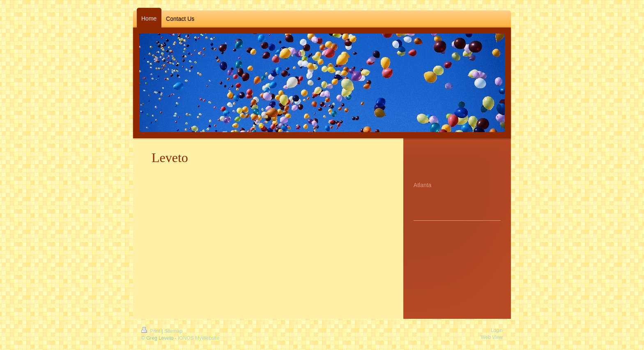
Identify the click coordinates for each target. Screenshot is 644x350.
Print (151, 331)
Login (497, 330)
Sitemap (173, 331)
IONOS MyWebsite (199, 338)
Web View (492, 337)
